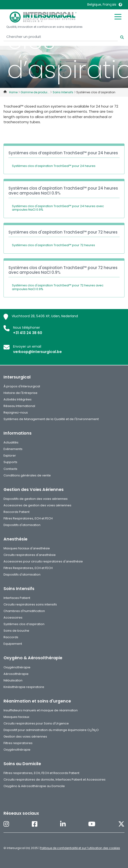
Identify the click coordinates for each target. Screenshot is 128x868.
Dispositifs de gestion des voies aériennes (36, 499)
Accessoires (13, 618)
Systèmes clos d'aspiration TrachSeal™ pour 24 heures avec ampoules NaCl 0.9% (58, 208)
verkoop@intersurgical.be (37, 352)
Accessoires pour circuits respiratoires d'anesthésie (43, 561)
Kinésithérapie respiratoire (24, 687)
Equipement (13, 644)
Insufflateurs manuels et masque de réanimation (41, 710)
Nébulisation (13, 680)
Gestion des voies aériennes (25, 737)
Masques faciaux (16, 717)
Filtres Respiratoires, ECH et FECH (28, 518)
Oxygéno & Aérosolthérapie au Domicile (34, 786)
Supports (10, 462)
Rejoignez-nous (16, 412)
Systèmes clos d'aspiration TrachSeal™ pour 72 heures (53, 245)
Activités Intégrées (18, 399)
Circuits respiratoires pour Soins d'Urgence (36, 723)
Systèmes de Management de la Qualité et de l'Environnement (51, 419)
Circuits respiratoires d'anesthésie (30, 555)
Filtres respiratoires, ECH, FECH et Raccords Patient (41, 773)
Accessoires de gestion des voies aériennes (37, 505)
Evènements (13, 449)
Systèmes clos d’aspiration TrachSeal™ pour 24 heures (54, 166)
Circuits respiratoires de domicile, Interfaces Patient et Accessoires (55, 780)
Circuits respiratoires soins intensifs (30, 604)
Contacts (10, 469)
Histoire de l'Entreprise (20, 393)
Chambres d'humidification (24, 611)
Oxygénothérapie (17, 667)
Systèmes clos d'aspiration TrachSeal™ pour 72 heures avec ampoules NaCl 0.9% (58, 287)
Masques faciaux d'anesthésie (27, 548)
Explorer (10, 456)
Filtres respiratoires (18, 743)
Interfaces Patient (17, 598)
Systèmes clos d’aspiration (24, 624)
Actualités (11, 442)
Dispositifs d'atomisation (22, 525)
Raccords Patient (16, 512)
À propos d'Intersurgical (22, 386)
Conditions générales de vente (27, 475)
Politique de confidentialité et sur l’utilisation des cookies (80, 848)
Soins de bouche (16, 631)
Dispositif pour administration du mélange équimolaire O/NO (51, 730)
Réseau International (19, 406)
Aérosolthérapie (16, 674)
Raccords (11, 637)
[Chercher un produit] (61, 37)
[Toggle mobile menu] (118, 16)
